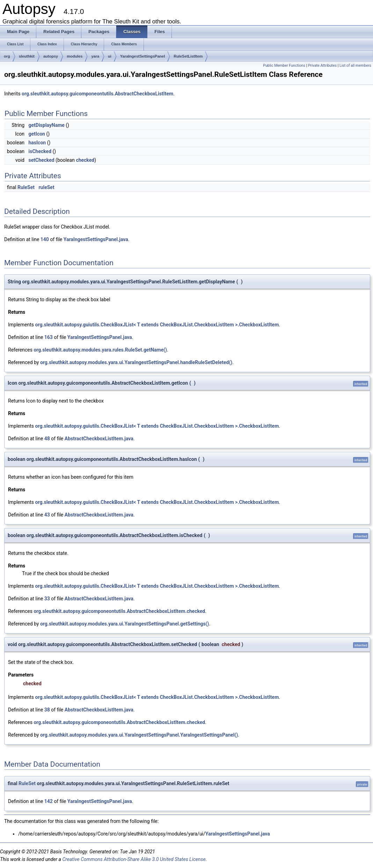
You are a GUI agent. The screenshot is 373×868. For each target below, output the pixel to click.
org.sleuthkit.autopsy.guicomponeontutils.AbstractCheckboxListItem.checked (119, 611)
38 (47, 710)
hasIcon (37, 143)
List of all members (355, 66)
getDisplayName (46, 125)
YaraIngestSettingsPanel (142, 56)
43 (47, 515)
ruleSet (46, 187)
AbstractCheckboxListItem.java (99, 439)
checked (85, 160)
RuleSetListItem (188, 56)
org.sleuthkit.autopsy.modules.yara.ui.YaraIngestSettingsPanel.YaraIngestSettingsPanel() (139, 735)
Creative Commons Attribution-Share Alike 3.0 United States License (134, 859)
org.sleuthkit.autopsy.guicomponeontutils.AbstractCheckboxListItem (97, 94)
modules (75, 56)
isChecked (40, 151)
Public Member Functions (284, 66)
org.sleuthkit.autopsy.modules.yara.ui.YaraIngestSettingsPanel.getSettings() (125, 624)
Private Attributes (322, 66)
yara (95, 56)
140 (45, 239)
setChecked (41, 160)
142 (49, 801)
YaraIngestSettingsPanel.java (96, 239)
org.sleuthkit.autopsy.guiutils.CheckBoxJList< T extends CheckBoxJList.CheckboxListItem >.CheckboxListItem (157, 325)
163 (49, 337)
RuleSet (26, 187)
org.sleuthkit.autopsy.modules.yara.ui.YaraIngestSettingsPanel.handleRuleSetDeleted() (136, 362)
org (7, 56)
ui (110, 56)
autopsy (51, 56)
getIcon (36, 134)
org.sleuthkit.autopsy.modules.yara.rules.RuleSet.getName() (100, 350)
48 (47, 439)
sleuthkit (27, 56)
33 (47, 599)
